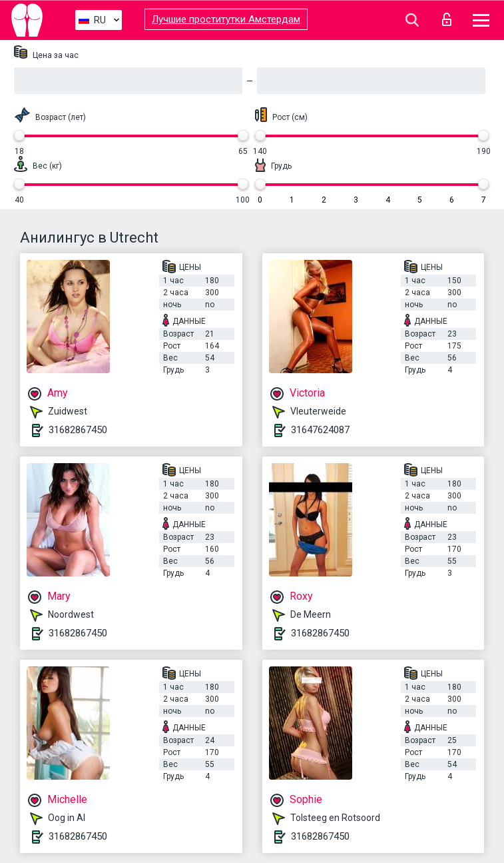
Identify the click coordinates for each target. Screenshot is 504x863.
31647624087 (320, 430)
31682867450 (78, 430)
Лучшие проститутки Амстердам (226, 19)
